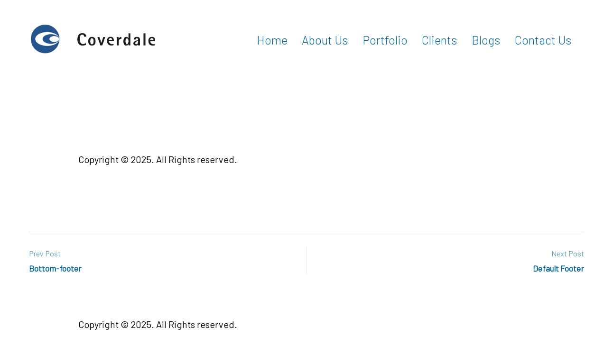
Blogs (486, 40)
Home (272, 40)
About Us (325, 40)
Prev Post (45, 253)
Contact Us (543, 40)
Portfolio (385, 40)
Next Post (568, 253)
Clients (440, 40)
